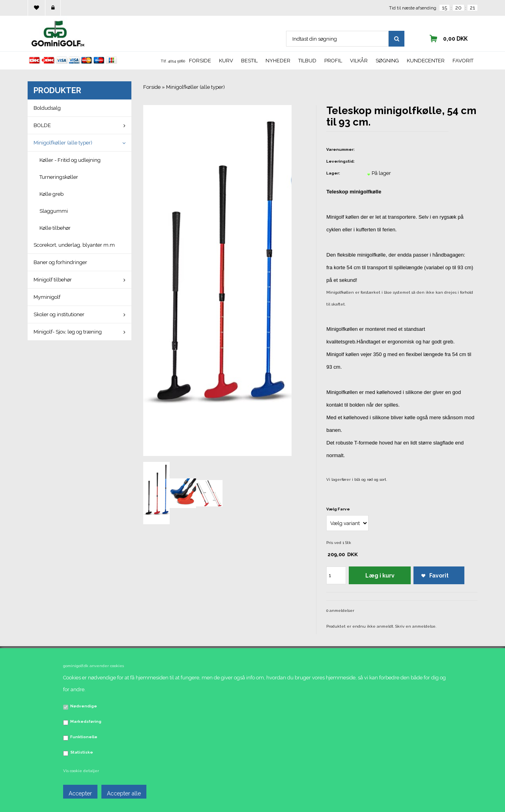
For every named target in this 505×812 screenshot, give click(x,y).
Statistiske (82, 752)
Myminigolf (47, 297)
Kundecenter (426, 61)
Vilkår (359, 61)
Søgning (387, 61)
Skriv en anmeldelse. (416, 626)
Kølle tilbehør (55, 228)
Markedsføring (86, 721)
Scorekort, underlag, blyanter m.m (74, 245)
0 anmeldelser (340, 610)
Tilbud (307, 61)
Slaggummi (54, 211)
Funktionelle (84, 737)
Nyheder (278, 61)
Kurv (226, 61)
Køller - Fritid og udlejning (70, 160)
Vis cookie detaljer (81, 771)
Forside (200, 61)
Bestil (249, 61)
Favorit (463, 61)
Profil (333, 61)
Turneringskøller (59, 177)
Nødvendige (84, 706)
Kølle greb (51, 194)
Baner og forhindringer (60, 262)
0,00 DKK (455, 39)
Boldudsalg (47, 108)
